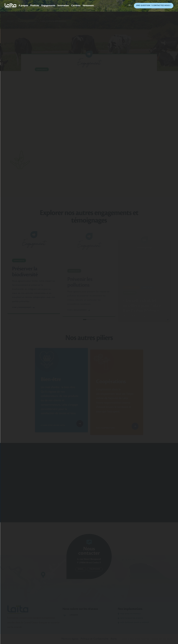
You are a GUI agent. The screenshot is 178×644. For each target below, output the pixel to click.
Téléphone (95, 569)
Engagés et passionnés (27, 21)
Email (81, 569)
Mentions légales (70, 639)
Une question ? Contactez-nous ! (154, 6)
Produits (35, 5)
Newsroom (88, 5)
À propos (23, 5)
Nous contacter (89, 551)
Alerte (114, 639)
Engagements (48, 5)
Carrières (76, 5)
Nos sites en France (129, 614)
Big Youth (167, 639)
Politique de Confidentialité (94, 639)
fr (130, 5)
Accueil (11, 21)
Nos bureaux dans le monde (133, 623)
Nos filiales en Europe (130, 618)
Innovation (63, 5)
